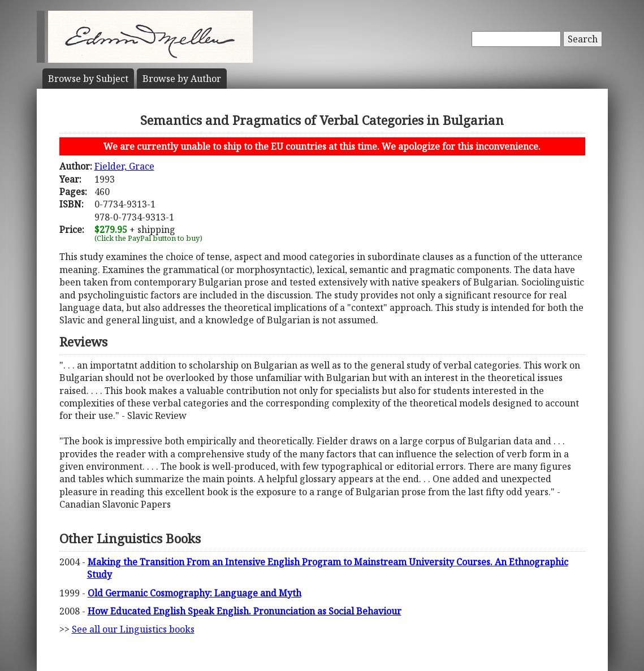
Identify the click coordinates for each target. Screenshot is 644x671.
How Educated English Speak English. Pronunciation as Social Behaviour (245, 611)
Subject (88, 79)
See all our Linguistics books (133, 629)
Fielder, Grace (124, 166)
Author (182, 79)
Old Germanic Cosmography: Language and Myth (195, 593)
